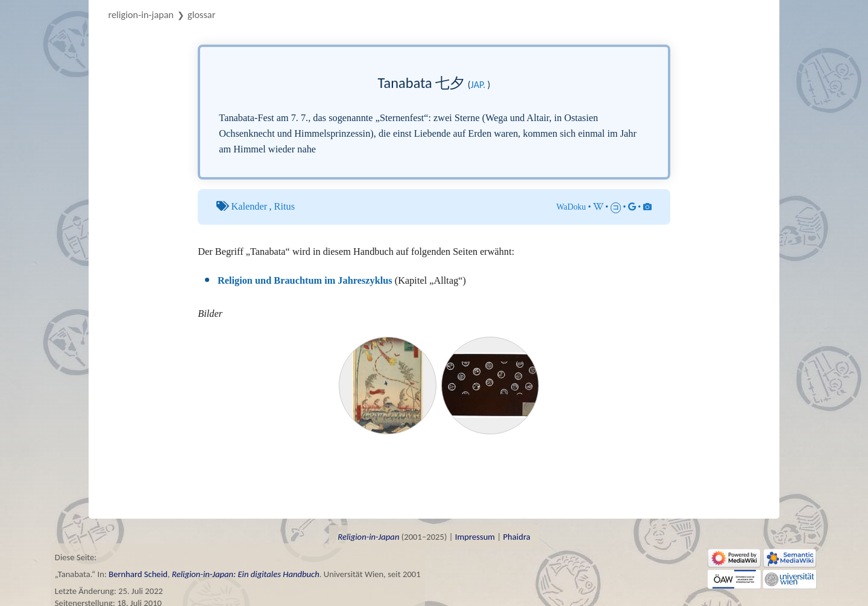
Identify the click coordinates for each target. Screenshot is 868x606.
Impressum (475, 537)
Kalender (249, 206)
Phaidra (516, 537)
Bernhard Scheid (138, 574)
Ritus (285, 206)
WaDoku (571, 207)
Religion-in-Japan (141, 14)
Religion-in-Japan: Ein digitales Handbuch (246, 574)
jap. (478, 85)
